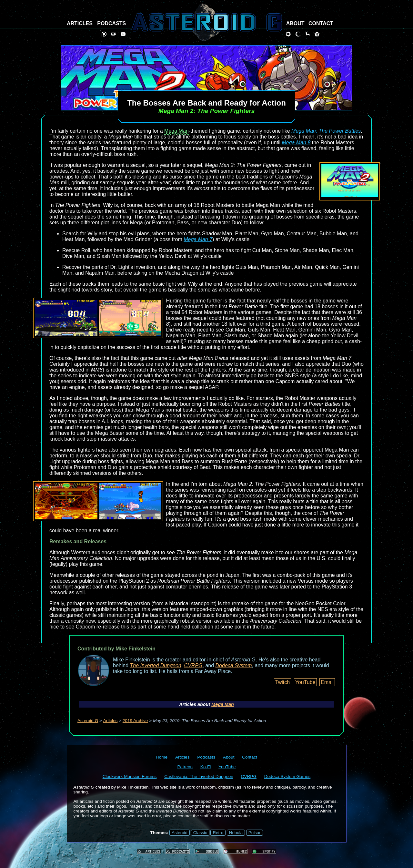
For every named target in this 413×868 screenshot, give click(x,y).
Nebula (236, 833)
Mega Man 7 (198, 239)
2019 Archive (135, 721)
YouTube (305, 682)
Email (327, 682)
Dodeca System (234, 665)
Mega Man (176, 131)
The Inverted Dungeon (156, 665)
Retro (218, 833)
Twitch (282, 682)
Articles (111, 721)
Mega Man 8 (296, 143)
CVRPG (193, 665)
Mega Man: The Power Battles (326, 131)
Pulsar (255, 833)
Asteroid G (88, 721)
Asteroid (180, 833)
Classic (200, 833)
